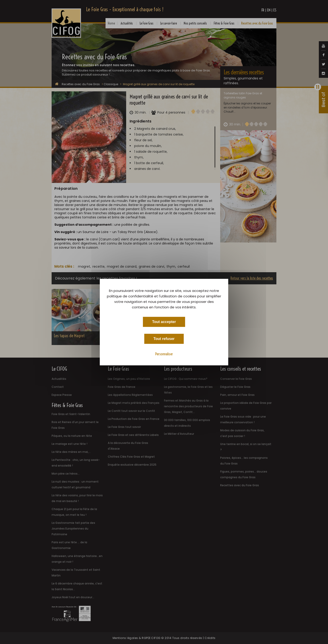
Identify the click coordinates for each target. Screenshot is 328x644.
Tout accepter (164, 322)
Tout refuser (164, 338)
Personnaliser (164, 354)
